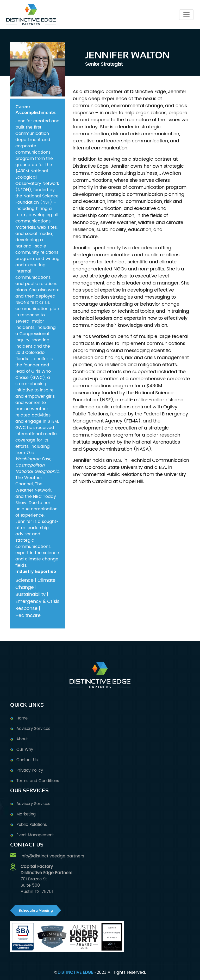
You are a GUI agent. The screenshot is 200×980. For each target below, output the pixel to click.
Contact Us (27, 760)
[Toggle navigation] (186, 15)
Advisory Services (33, 729)
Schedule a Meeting (36, 910)
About (22, 739)
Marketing (26, 814)
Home (22, 718)
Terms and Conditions (38, 781)
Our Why (25, 750)
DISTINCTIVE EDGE (75, 972)
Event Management (35, 835)
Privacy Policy (30, 770)
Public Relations (32, 825)
